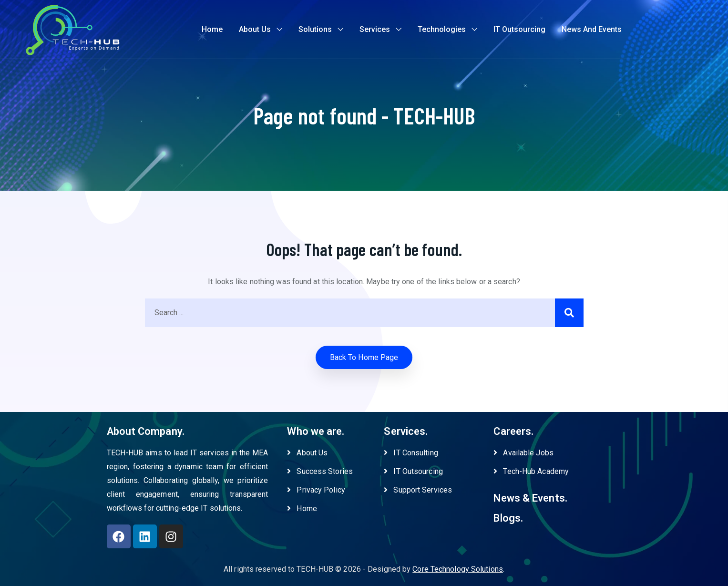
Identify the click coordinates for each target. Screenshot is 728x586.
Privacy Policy (316, 490)
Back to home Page (364, 357)
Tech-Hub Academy (531, 471)
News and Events (592, 29)
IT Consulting (411, 453)
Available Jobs (523, 453)
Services (375, 29)
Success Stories (320, 471)
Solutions (315, 29)
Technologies (442, 29)
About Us (255, 29)
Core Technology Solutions (458, 569)
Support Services (418, 490)
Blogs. (508, 518)
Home (212, 29)
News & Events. (530, 498)
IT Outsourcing (519, 29)
